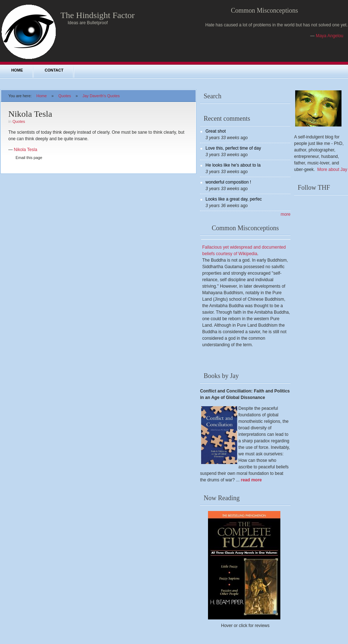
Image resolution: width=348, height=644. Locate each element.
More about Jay (332, 169)
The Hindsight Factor (97, 15)
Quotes (65, 96)
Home (17, 70)
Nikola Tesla (25, 150)
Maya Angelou (330, 36)
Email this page (29, 158)
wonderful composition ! (228, 182)
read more (251, 480)
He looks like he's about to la (233, 165)
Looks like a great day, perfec (234, 199)
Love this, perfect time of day (233, 148)
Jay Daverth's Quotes (101, 96)
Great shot (216, 131)
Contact (54, 70)
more (286, 214)
